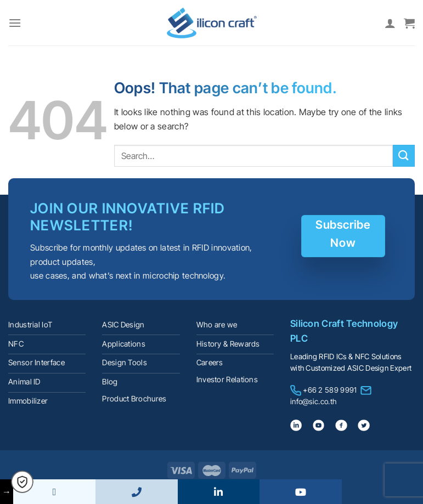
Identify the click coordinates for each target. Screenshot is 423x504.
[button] (22, 482)
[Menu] (15, 23)
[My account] (390, 23)
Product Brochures (134, 399)
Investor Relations (227, 380)
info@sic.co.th (313, 401)
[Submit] (404, 155)
